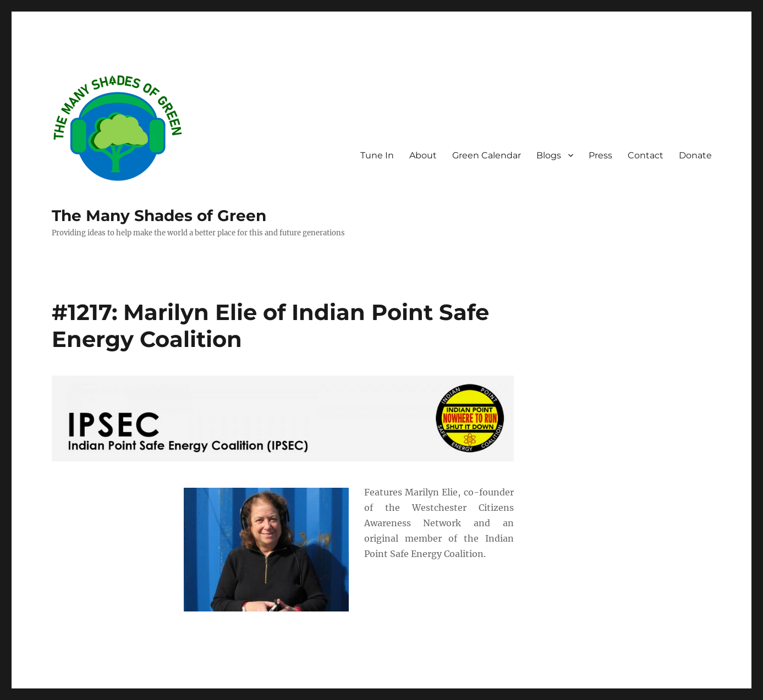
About (423, 155)
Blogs (549, 155)
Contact (646, 155)
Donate (695, 155)
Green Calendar (487, 155)
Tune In (377, 155)
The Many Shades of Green (159, 216)
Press (600, 155)
